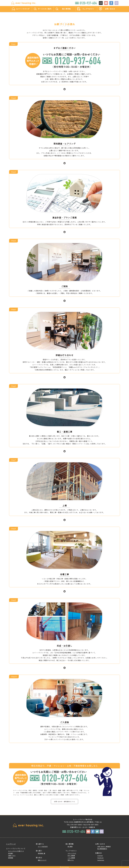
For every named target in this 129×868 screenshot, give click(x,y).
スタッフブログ (72, 853)
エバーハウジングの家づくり (16, 851)
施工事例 (70, 846)
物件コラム (71, 860)
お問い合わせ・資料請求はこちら (64, 801)
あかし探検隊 (71, 855)
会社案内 (11, 853)
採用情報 (11, 858)
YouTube (100, 855)
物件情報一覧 (42, 853)
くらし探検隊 (71, 858)
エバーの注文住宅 (43, 846)
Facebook (100, 858)
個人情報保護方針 (102, 849)
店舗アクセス (12, 855)
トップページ (11, 844)
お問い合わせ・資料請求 (104, 846)
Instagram (101, 860)
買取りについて (42, 860)
